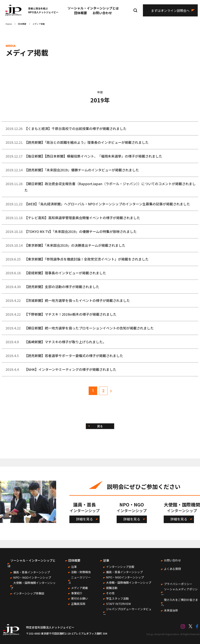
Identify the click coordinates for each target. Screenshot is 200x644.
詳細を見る (84, 519)
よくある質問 (172, 569)
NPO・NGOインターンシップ (32, 577)
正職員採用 (78, 604)
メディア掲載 (79, 588)
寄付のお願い (80, 598)
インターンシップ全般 (120, 567)
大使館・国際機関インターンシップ (129, 583)
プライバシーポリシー (178, 584)
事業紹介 (77, 593)
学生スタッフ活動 (117, 598)
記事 (106, 560)
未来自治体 (171, 610)
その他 (110, 593)
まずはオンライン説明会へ (170, 10)
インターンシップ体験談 (29, 593)
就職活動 (112, 588)
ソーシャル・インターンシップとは (93, 8)
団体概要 (81, 13)
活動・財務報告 (81, 572)
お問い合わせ (102, 13)
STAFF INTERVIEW (118, 604)
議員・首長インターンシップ (32, 572)
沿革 (74, 567)
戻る (100, 426)
